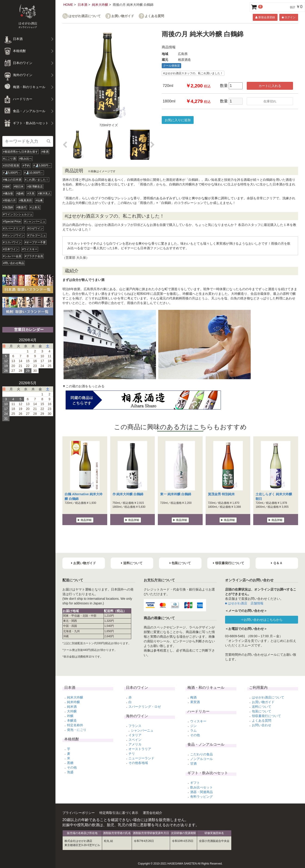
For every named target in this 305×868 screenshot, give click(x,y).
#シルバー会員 (12, 256)
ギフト (195, 783)
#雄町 (7, 187)
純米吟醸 (73, 702)
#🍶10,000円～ (34, 173)
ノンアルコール (201, 759)
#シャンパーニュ (35, 222)
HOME (68, 5)
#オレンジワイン (14, 235)
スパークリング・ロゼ (145, 707)
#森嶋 (20, 194)
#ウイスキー (30, 249)
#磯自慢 (8, 194)
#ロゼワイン (35, 228)
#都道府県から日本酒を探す (20, 152)
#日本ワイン (11, 249)
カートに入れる (270, 86)
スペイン (135, 740)
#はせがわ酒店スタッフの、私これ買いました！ (193, 73)
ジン (193, 726)
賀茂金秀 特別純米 (221, 494)
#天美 (31, 194)
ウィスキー (198, 721)
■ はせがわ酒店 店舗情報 (244, 603)
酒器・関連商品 (201, 792)
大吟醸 (72, 711)
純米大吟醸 (100, 5)
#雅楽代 (22, 207)
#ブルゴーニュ (37, 235)
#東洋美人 (44, 194)
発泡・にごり (77, 730)
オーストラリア (140, 749)
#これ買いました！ (37, 180)
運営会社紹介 (152, 813)
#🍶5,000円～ (12, 173)
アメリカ (135, 744)
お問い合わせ (262, 725)
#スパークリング (14, 228)
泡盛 (70, 772)
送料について (262, 707)
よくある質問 (154, 16)
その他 (72, 767)
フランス (135, 726)
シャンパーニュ (142, 730)
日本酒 (82, 5)
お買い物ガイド (123, 16)
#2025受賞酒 (11, 166)
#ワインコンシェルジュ (18, 214)
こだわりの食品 (201, 754)
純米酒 (72, 707)
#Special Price (12, 222)
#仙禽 (39, 200)
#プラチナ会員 (34, 256)
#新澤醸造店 (35, 187)
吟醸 (70, 716)
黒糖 (70, 763)
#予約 (26, 166)
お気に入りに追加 (178, 120)
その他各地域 (138, 763)
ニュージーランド (141, 758)
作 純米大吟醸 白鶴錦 (128, 494)
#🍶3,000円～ (42, 166)
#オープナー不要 (35, 242)
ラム (193, 730)
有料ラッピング (201, 797)
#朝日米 (19, 187)
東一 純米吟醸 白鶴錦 (176, 494)
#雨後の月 (9, 200)
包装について (262, 711)
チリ (132, 754)
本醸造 (72, 720)
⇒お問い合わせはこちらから (262, 620)
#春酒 (45, 152)
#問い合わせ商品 (14, 263)
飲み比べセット (201, 787)
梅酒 (193, 697)
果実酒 (195, 702)
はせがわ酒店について (85, 16)
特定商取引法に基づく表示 (119, 813)
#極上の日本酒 (12, 180)
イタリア (135, 735)
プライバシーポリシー (79, 813)
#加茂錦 (8, 207)
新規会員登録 (265, 17)
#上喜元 (35, 207)
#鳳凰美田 (26, 200)
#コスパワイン (12, 242)
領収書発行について (266, 716)
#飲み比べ (26, 159)
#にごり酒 (9, 159)
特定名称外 (75, 725)
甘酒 (193, 763)
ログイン (289, 17)
